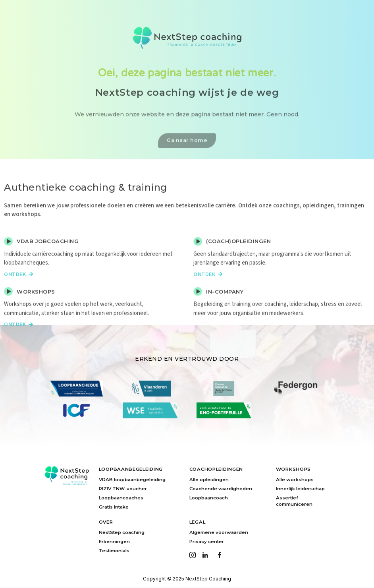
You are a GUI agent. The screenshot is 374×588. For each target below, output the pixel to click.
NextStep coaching (122, 532)
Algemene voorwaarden (219, 532)
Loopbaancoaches (121, 498)
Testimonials (114, 551)
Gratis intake (114, 507)
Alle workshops (295, 480)
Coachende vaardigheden (221, 489)
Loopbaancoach (209, 498)
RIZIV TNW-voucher (123, 489)
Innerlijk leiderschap (300, 489)
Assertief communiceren (294, 501)
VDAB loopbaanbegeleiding (132, 480)
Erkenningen (114, 542)
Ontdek (19, 288)
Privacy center (207, 542)
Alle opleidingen (209, 480)
